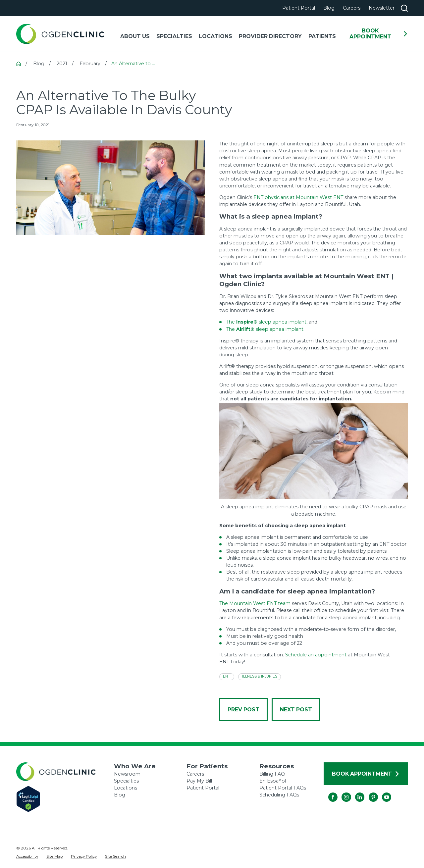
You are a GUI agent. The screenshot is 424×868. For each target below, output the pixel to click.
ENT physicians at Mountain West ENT (298, 197)
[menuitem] (27, 857)
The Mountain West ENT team (255, 603)
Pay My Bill (199, 781)
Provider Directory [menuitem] (270, 36)
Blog (329, 8)
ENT (227, 676)
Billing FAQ (272, 774)
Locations (126, 788)
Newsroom (127, 774)
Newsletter (382, 8)
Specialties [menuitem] (174, 36)
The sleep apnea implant (266, 322)
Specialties (126, 781)
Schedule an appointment (316, 655)
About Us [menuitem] (135, 36)
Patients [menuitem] (322, 36)
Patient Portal (299, 8)
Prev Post (243, 710)
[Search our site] (404, 8)
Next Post (296, 710)
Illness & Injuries (260, 676)
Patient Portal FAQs (283, 788)
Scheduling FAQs (279, 795)
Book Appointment (379, 34)
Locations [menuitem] (215, 36)
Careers (352, 8)
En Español (273, 781)
